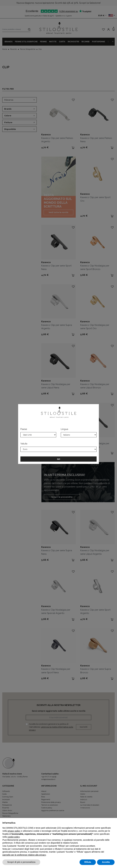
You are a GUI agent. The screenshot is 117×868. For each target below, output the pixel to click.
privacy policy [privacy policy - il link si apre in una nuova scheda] (14, 831)
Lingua (64, 429)
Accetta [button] (106, 862)
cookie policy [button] (13, 837)
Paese (24, 429)
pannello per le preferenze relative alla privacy (24, 855)
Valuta (24, 444)
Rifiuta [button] (88, 862)
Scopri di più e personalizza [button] (21, 862)
